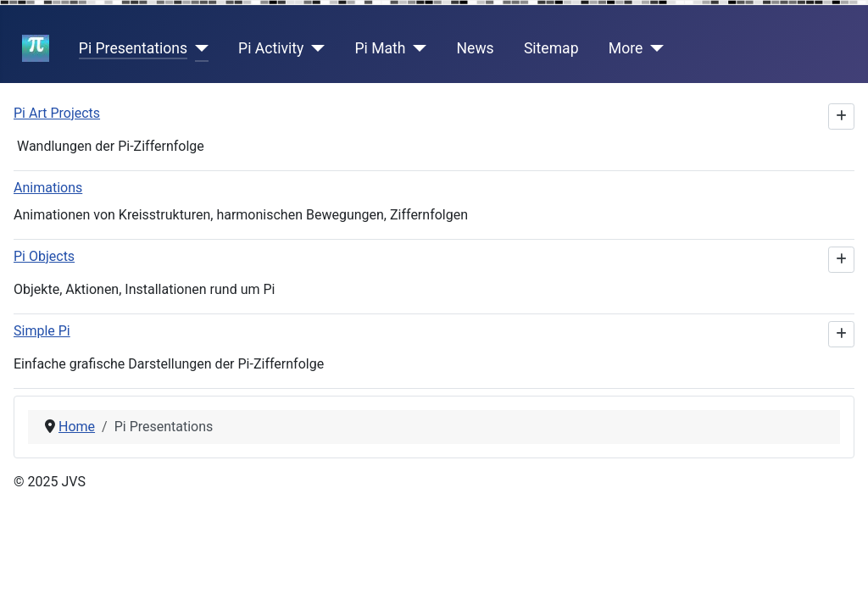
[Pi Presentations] (198, 48)
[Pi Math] (417, 48)
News (476, 48)
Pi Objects (44, 256)
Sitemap (551, 48)
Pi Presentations (133, 48)
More (626, 48)
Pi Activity (271, 48)
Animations (48, 188)
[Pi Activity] (314, 48)
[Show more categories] (841, 116)
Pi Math (380, 48)
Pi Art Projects (57, 113)
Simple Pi (42, 331)
